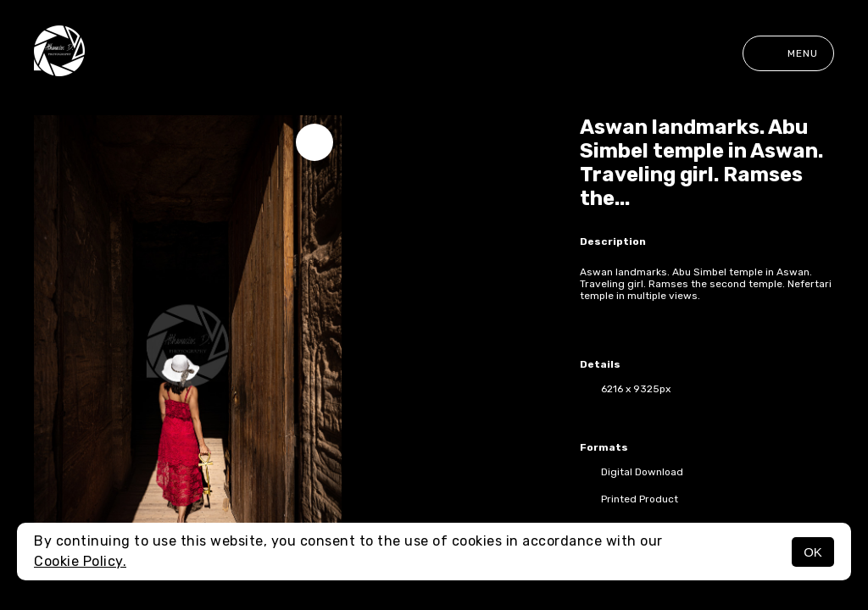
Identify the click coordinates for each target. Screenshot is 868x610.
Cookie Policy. (80, 561)
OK (813, 552)
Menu (788, 53)
